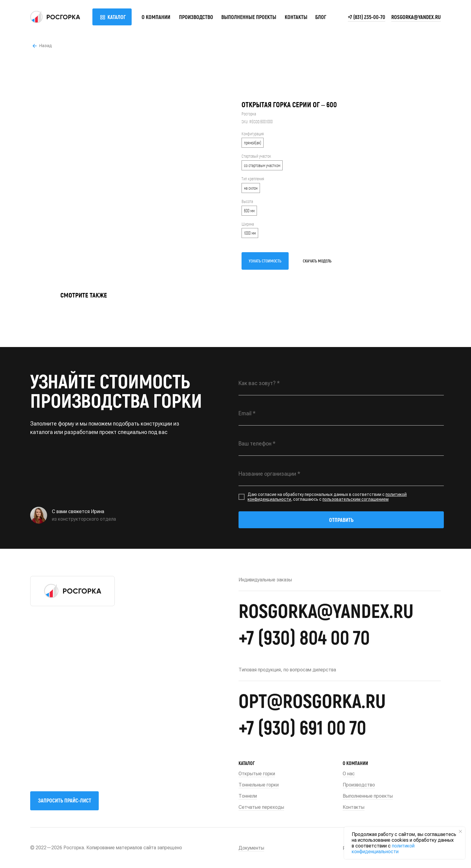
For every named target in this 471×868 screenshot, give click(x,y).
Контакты (296, 17)
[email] (341, 413)
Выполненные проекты (249, 17)
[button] (64, 801)
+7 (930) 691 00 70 (302, 727)
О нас (349, 774)
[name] (341, 383)
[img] (55, 17)
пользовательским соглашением (356, 499)
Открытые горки (257, 774)
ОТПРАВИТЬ (341, 520)
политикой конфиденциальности (383, 849)
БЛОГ (321, 17)
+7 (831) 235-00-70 (367, 17)
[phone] (341, 444)
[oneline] (341, 474)
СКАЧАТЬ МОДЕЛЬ (317, 261)
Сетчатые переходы (261, 807)
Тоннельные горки (259, 785)
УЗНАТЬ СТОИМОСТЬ (265, 261)
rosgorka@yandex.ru (416, 17)
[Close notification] (460, 831)
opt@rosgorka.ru (312, 700)
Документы (251, 848)
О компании (156, 17)
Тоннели (248, 796)
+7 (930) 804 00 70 (304, 637)
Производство (196, 17)
